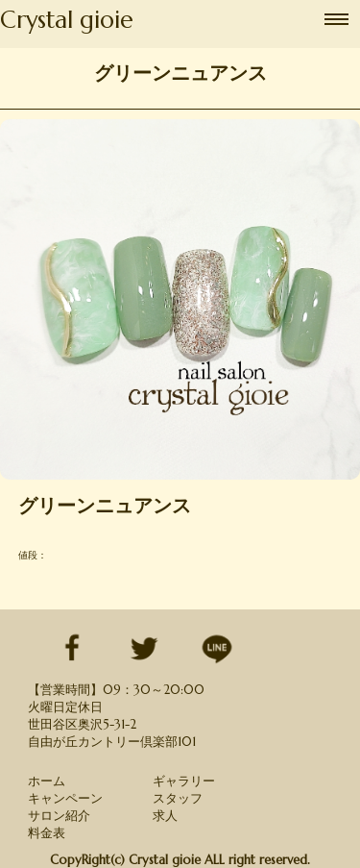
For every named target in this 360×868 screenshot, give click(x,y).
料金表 (47, 833)
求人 (165, 816)
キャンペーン (65, 798)
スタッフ (178, 798)
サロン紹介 (59, 816)
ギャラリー (184, 781)
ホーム (47, 781)
